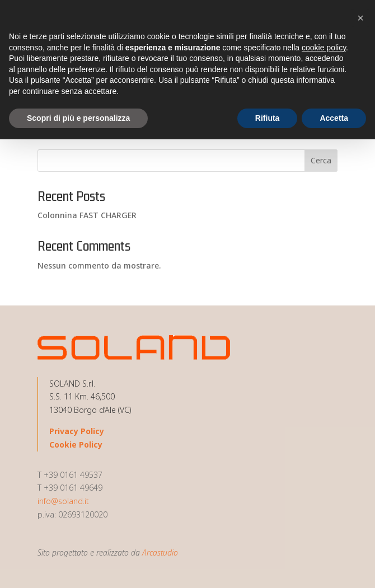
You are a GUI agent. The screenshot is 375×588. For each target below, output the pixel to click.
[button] (360, 18)
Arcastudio (160, 552)
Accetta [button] (334, 118)
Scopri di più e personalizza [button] (78, 118)
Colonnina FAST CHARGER (87, 215)
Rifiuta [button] (268, 118)
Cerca (321, 160)
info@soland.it (63, 501)
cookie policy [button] (324, 48)
